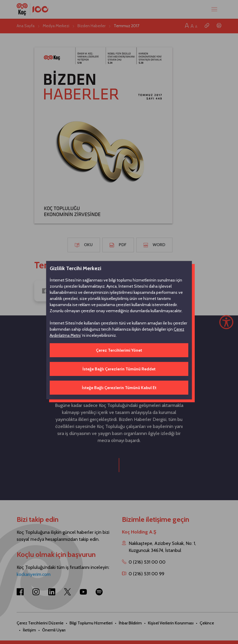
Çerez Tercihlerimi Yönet (119, 350)
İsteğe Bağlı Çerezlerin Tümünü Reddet (119, 369)
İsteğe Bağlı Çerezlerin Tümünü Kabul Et (119, 388)
